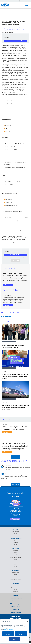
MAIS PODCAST (15, 485)
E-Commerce (16, 556)
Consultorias (16, 542)
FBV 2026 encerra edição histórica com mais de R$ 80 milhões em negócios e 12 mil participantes (15, 408)
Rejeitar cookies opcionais (21, 634)
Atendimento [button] (16, 570)
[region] (15, 631)
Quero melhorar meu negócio (15, 535)
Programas (15, 544)
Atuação (16, 589)
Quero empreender (16, 532)
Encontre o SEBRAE (16, 1)
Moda (15, 559)
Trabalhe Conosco (15, 607)
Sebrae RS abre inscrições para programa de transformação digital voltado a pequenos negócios (15, 376)
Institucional (2, 1)
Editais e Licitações (9, 1)
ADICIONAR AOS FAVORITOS (15, 41)
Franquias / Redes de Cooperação (15, 558)
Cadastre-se (15, 610)
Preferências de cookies (15, 639)
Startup (15, 554)
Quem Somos (16, 586)
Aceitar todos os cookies (8, 634)
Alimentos (15, 552)
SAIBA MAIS (6, 285)
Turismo (16, 565)
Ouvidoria (15, 574)
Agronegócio (15, 551)
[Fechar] (27, 621)
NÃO (18, 260)
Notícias (15, 595)
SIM (13, 260)
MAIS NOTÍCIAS (16, 457)
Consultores (22, 1)
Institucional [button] (15, 584)
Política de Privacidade (15, 578)
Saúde (15, 563)
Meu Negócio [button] (15, 529)
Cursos (16, 541)
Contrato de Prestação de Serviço (15, 580)
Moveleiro (15, 561)
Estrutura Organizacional (16, 588)
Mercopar (15, 566)
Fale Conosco (15, 576)
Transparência (15, 591)
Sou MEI (15, 533)
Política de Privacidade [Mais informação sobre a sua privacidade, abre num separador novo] (9, 629)
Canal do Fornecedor (16, 612)
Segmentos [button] (16, 548)
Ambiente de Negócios (16, 598)
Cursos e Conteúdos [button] (16, 538)
